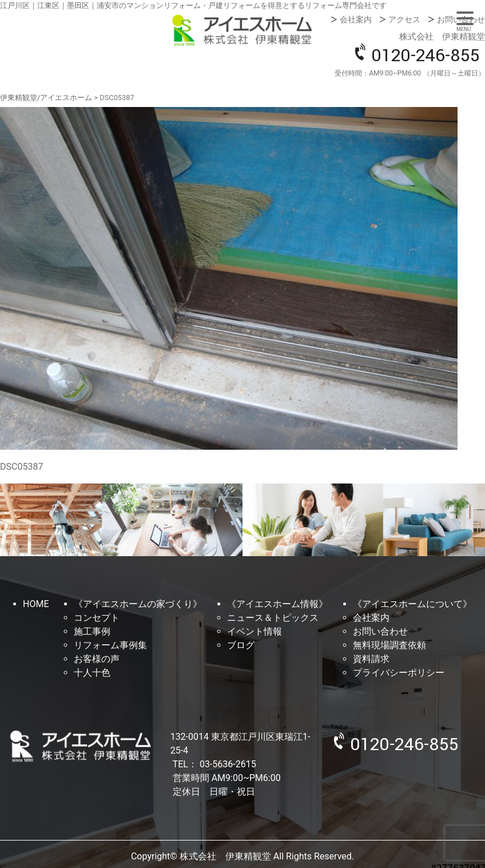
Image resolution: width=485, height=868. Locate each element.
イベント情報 (255, 631)
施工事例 (92, 631)
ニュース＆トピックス (273, 618)
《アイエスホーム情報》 (277, 604)
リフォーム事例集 (110, 645)
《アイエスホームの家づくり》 (138, 604)
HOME (36, 604)
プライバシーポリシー (399, 673)
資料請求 (371, 659)
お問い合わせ (461, 19)
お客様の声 (97, 659)
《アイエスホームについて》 (412, 604)
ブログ (241, 645)
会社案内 (356, 19)
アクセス (404, 19)
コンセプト (97, 618)
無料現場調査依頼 (389, 645)
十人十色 (92, 673)
